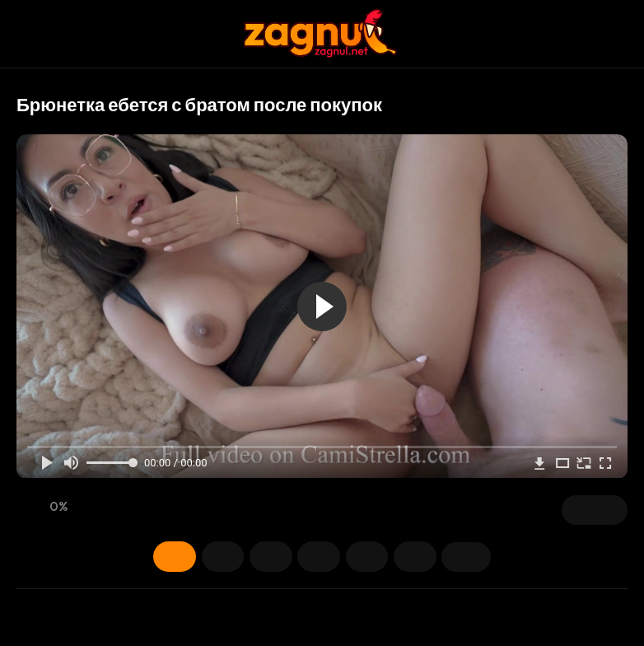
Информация (149, 556)
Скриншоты (207, 556)
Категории (380, 556)
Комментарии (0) (495, 556)
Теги (322, 556)
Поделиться (437, 556)
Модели (264, 556)
